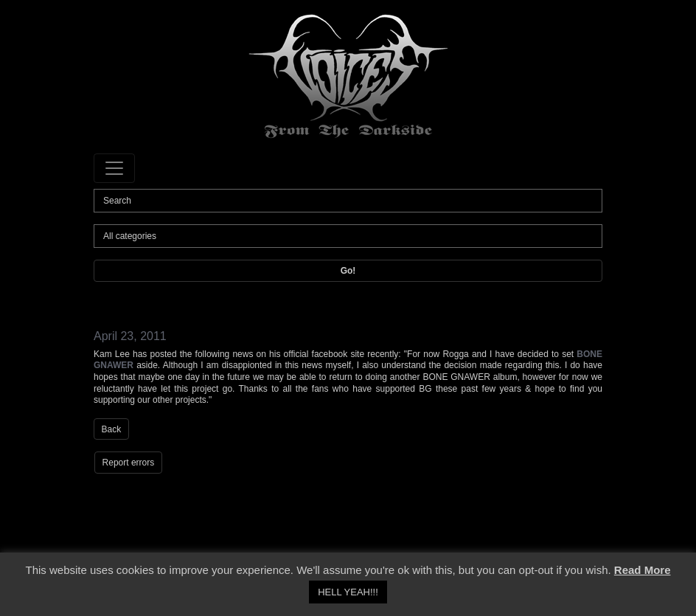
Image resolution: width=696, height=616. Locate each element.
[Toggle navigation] (114, 168)
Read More (643, 570)
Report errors (129, 463)
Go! (348, 271)
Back (112, 429)
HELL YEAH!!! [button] (348, 592)
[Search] (348, 201)
